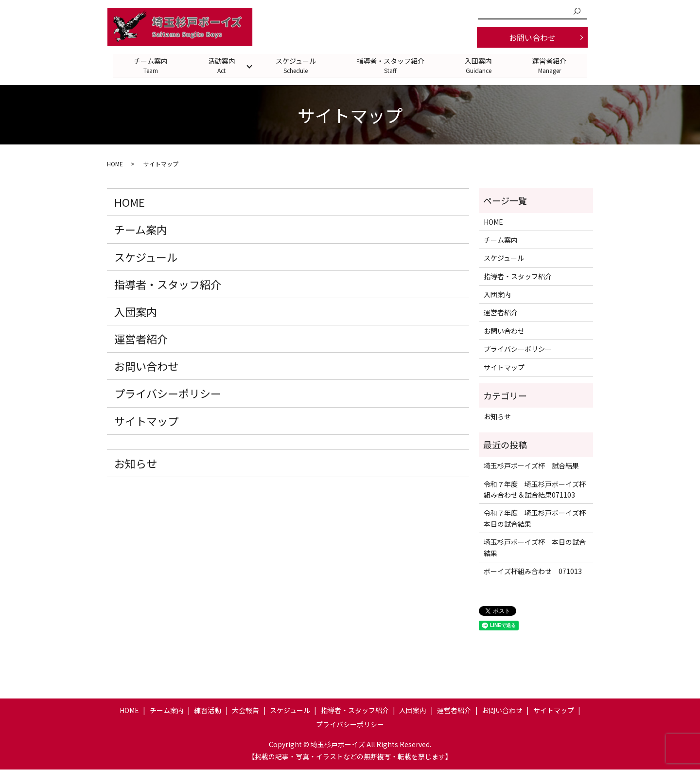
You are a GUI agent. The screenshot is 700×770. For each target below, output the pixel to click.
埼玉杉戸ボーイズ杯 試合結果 (531, 466)
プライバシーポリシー (168, 394)
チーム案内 (150, 65)
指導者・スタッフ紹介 (391, 65)
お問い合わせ (532, 37)
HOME (115, 164)
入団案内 (479, 65)
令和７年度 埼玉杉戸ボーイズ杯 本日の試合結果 (536, 519)
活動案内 (221, 65)
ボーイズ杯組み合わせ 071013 (533, 572)
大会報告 (245, 710)
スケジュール (296, 65)
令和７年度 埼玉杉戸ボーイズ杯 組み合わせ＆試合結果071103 (536, 489)
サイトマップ (146, 421)
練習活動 (208, 710)
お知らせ (136, 463)
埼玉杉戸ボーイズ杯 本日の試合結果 (535, 548)
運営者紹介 (551, 65)
